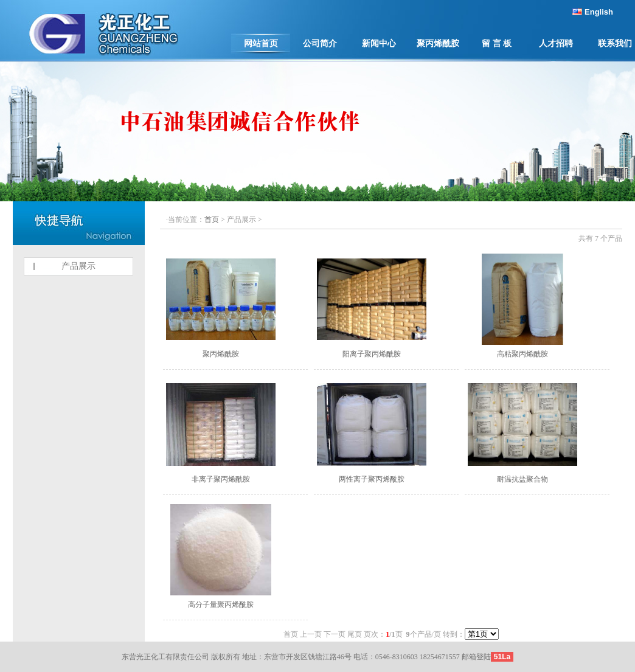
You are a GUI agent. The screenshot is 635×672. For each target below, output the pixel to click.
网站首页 (261, 43)
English (599, 12)
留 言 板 (497, 43)
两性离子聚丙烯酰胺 (372, 479)
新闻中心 (379, 43)
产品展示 (78, 266)
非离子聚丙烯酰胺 (221, 479)
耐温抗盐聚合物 (522, 479)
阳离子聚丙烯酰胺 (372, 354)
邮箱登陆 (476, 657)
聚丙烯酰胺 (438, 43)
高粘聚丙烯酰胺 (522, 354)
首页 (212, 220)
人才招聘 (556, 43)
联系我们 (615, 43)
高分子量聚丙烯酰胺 (221, 604)
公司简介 (320, 43)
